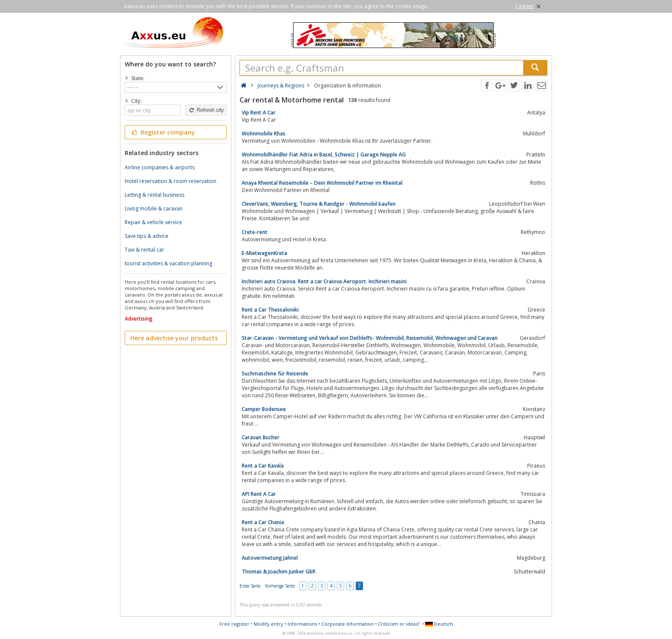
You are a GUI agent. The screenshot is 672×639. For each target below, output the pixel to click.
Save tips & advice (147, 236)
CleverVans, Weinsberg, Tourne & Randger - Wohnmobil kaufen (319, 204)
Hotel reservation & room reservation (171, 181)
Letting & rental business (154, 195)
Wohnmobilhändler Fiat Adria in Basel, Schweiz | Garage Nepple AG (324, 154)
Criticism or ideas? (399, 624)
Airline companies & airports (160, 167)
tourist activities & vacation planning (168, 263)
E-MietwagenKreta (264, 253)
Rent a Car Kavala (263, 466)
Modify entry (268, 624)
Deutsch (439, 624)
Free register (234, 624)
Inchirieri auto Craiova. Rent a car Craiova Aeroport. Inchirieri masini (324, 281)
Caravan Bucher (261, 437)
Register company (163, 132)
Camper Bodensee (264, 409)
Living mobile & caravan (154, 208)
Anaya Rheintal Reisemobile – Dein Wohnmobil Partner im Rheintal (322, 183)
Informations (302, 624)
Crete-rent (255, 232)
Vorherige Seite (280, 586)
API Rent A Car (259, 494)
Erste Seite (250, 586)
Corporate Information (348, 624)
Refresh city (206, 110)
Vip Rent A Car (259, 112)
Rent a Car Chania (263, 522)
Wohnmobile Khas (264, 133)
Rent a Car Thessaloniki (270, 310)
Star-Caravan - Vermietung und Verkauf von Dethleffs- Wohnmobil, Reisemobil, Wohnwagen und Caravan (370, 338)
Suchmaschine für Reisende (275, 373)
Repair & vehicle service (153, 222)
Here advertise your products (174, 338)
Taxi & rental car (144, 250)
